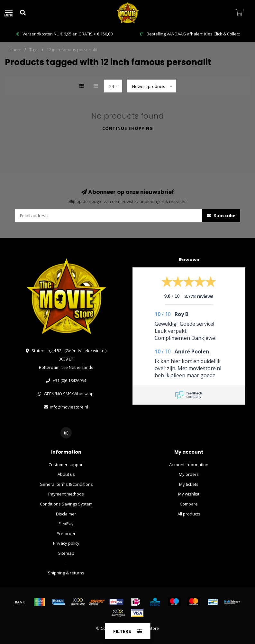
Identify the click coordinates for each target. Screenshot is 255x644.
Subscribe (221, 216)
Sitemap (66, 553)
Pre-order (66, 533)
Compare (189, 504)
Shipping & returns (66, 573)
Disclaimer (66, 514)
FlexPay (66, 524)
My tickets (189, 484)
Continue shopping (128, 128)
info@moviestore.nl (69, 407)
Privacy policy (66, 543)
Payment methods (66, 494)
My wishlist (189, 494)
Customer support (66, 465)
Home (15, 50)
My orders (189, 474)
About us (66, 474)
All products (189, 514)
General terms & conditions (66, 484)
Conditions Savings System (66, 504)
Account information (189, 465)
